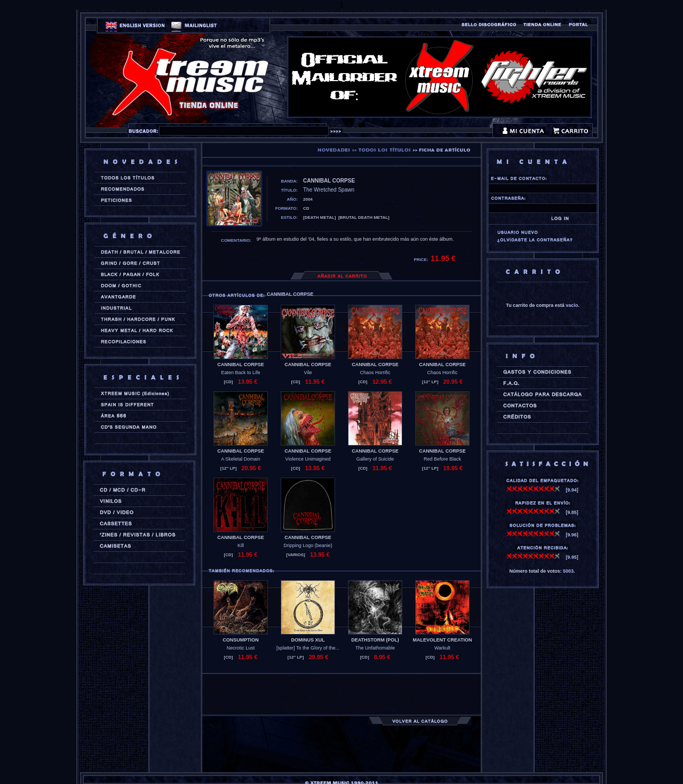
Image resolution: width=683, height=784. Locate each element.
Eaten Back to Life (240, 373)
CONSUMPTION (241, 640)
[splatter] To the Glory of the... (308, 648)
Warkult (442, 648)
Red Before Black (442, 459)
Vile (308, 373)
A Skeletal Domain (241, 459)
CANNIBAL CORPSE (240, 365)
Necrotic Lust (241, 648)
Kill (241, 545)
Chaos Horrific (375, 373)
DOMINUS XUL (308, 640)
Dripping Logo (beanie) (308, 545)
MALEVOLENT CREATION (443, 640)
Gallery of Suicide (375, 459)
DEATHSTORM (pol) (375, 640)
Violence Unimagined (308, 459)
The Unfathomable (375, 648)
